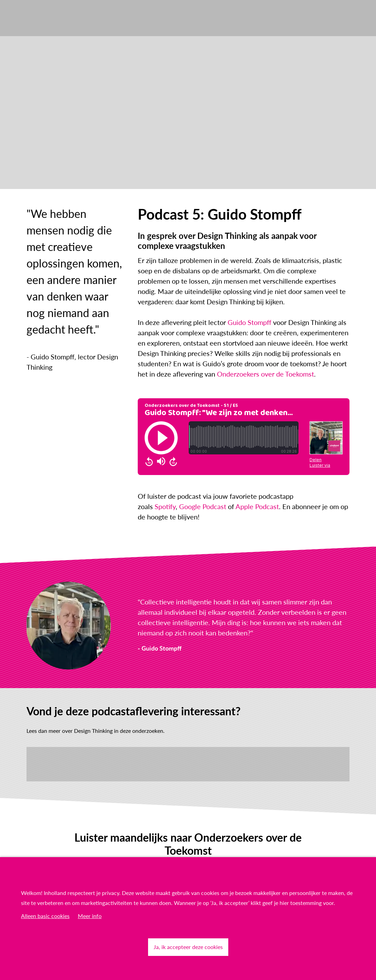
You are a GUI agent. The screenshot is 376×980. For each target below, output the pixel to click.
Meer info (90, 916)
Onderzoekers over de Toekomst (265, 374)
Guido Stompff (249, 322)
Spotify (165, 506)
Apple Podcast (257, 506)
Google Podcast (203, 506)
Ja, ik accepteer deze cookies (188, 947)
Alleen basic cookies (45, 916)
